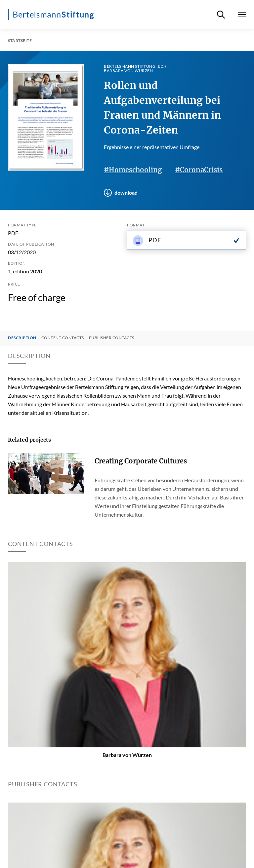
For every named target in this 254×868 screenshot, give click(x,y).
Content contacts (63, 338)
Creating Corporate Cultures (141, 461)
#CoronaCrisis (199, 170)
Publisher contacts (112, 338)
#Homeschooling (133, 170)
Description (22, 338)
